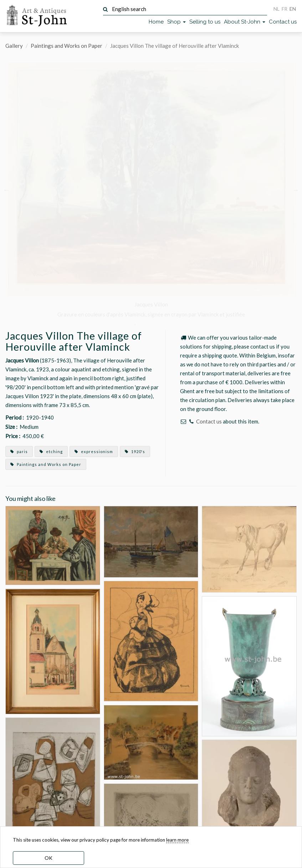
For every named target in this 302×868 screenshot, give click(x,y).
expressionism (94, 451)
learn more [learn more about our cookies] (177, 840)
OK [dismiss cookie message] (48, 858)
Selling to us (205, 22)
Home (156, 22)
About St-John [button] (245, 22)
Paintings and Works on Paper (66, 46)
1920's (135, 451)
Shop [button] (176, 22)
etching (51, 451)
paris (19, 451)
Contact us (283, 22)
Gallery (14, 46)
